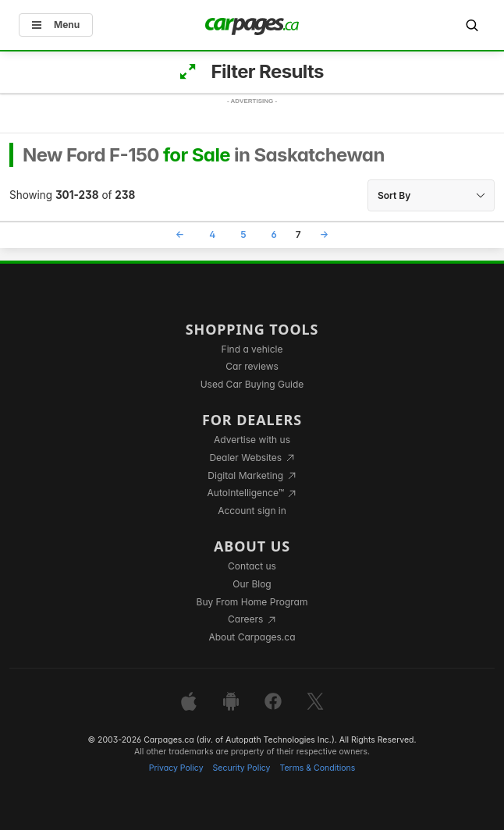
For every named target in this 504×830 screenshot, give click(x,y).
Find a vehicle (252, 349)
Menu (56, 25)
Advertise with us (252, 440)
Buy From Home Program (252, 602)
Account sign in (252, 511)
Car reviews (252, 366)
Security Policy (242, 768)
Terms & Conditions (317, 768)
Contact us (252, 566)
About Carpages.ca (252, 637)
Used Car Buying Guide (252, 384)
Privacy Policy (176, 768)
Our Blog (252, 584)
